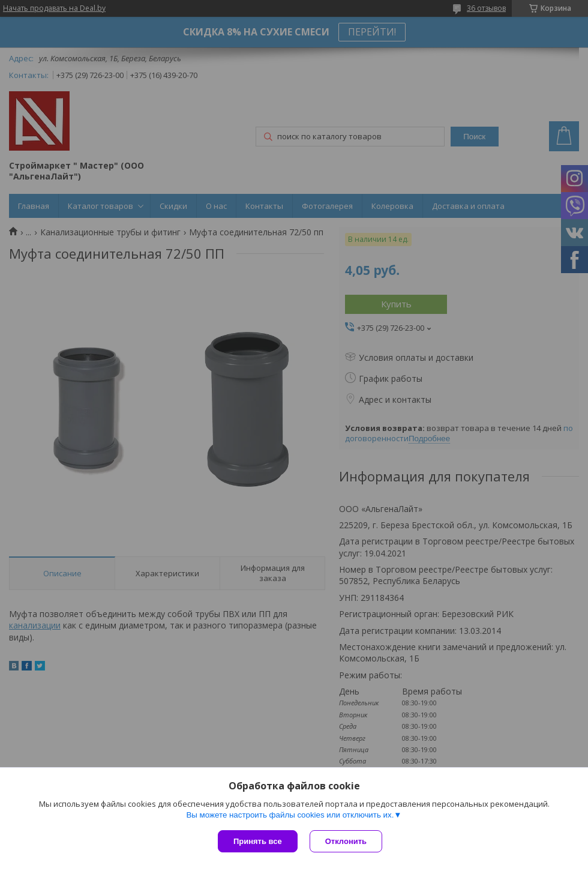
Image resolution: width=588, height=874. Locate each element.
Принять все (258, 841)
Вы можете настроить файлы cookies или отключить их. (290, 815)
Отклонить (346, 841)
